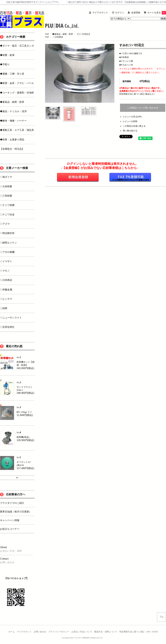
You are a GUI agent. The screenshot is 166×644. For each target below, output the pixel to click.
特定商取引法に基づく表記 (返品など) (137, 94)
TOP (47, 34)
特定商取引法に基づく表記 (132, 632)
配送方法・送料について (106, 632)
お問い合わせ (40, 632)
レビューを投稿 (130, 121)
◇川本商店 (58, 37)
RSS (148, 632)
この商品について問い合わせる (143, 108)
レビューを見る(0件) (132, 117)
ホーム (12, 632)
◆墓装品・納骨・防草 (63, 34)
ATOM (155, 632)
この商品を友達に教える (134, 126)
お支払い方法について (82, 632)
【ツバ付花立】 (84, 34)
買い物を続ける (130, 131)
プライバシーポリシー (59, 632)
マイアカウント (24, 632)
